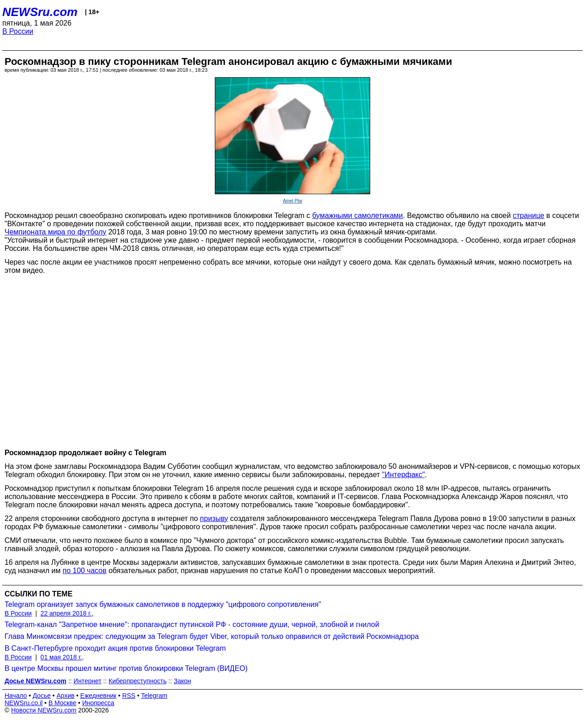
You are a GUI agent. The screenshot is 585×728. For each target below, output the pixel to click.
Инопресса (98, 703)
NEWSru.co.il (24, 703)
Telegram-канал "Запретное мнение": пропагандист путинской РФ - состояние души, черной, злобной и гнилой (192, 624)
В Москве (62, 703)
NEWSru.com (40, 12)
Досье (42, 696)
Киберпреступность (137, 681)
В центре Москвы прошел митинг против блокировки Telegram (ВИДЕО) (126, 668)
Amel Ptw (292, 201)
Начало (16, 696)
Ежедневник (98, 696)
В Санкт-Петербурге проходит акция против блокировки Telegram (115, 648)
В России (18, 31)
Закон (182, 681)
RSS (129, 696)
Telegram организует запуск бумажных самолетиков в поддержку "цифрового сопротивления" (163, 604)
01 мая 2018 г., (62, 657)
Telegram (154, 696)
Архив (66, 696)
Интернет (88, 681)
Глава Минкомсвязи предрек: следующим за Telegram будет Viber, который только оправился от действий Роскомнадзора (212, 636)
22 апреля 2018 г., (67, 613)
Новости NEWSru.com (44, 710)
